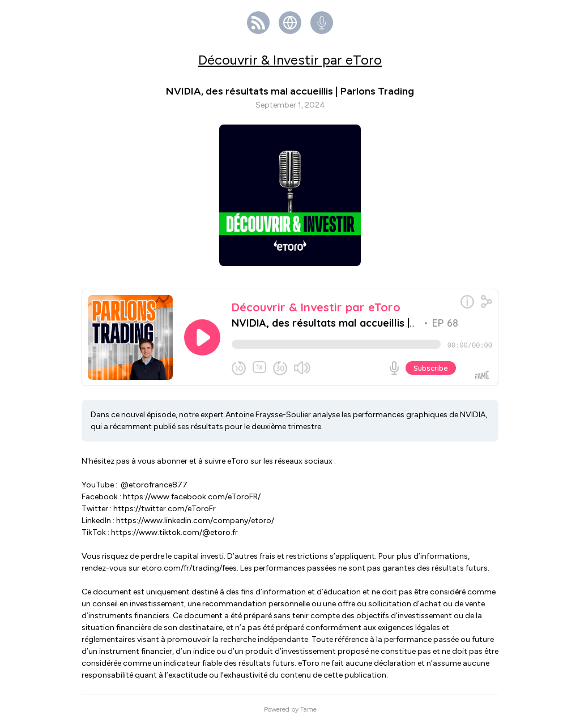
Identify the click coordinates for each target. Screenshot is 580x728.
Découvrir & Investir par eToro (290, 60)
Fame (308, 714)
